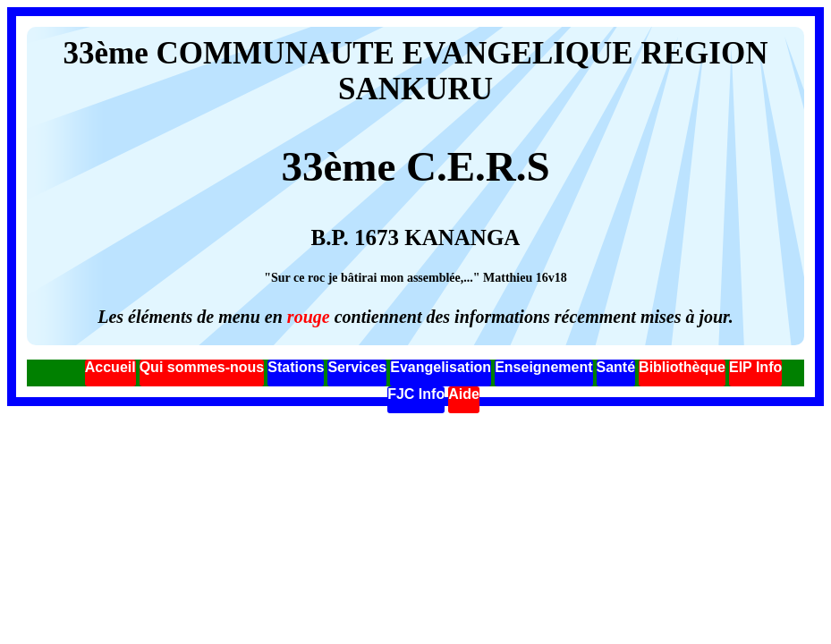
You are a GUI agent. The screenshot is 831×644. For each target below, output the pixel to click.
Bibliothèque (682, 367)
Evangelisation (441, 367)
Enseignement (543, 367)
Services (357, 367)
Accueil (110, 367)
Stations (296, 367)
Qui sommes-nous (202, 367)
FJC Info (416, 394)
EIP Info (755, 367)
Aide (464, 394)
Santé (616, 367)
